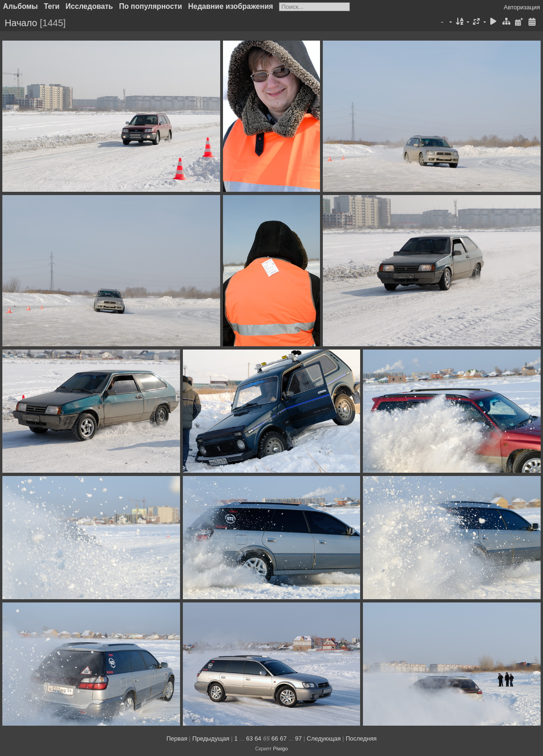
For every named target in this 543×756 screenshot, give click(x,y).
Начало (21, 23)
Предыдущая (211, 738)
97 (298, 738)
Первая (177, 738)
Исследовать (90, 6)
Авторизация (522, 7)
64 (258, 738)
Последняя (361, 738)
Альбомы (21, 6)
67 (283, 738)
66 (275, 738)
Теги (52, 6)
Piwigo (280, 749)
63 (250, 738)
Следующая (324, 738)
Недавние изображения (230, 6)
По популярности (150, 6)
